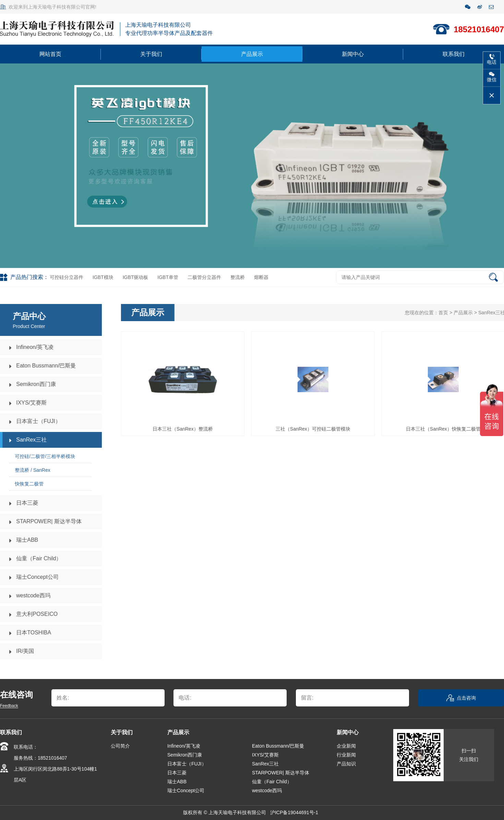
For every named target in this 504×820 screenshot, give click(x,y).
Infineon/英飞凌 (184, 746)
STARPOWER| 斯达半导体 (281, 773)
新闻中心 (353, 54)
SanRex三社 (265, 764)
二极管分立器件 (204, 277)
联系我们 (454, 54)
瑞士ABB (177, 782)
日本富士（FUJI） (187, 764)
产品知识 (346, 764)
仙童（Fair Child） (272, 782)
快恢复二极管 (24, 484)
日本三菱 (177, 773)
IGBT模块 (103, 277)
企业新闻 (346, 746)
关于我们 (151, 54)
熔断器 (261, 277)
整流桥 (238, 277)
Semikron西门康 (185, 755)
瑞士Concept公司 (186, 790)
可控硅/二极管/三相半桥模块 (39, 456)
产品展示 (252, 54)
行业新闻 (346, 755)
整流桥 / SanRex (27, 470)
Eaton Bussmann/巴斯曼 (278, 746)
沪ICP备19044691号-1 (295, 812)
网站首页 (50, 54)
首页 (449, 313)
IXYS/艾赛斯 (265, 755)
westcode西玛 (267, 790)
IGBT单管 (168, 277)
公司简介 (120, 746)
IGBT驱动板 (136, 277)
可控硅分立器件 (67, 277)
